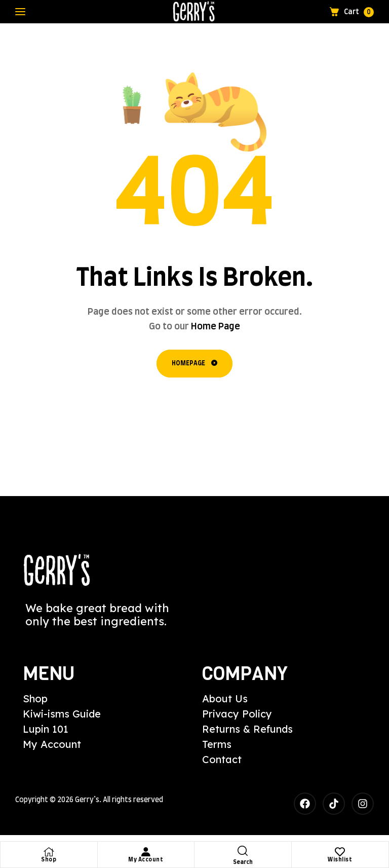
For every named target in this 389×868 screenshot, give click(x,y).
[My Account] (146, 852)
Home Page (216, 327)
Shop (49, 860)
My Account (146, 860)
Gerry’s (87, 800)
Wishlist (340, 860)
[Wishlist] (340, 852)
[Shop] (49, 852)
